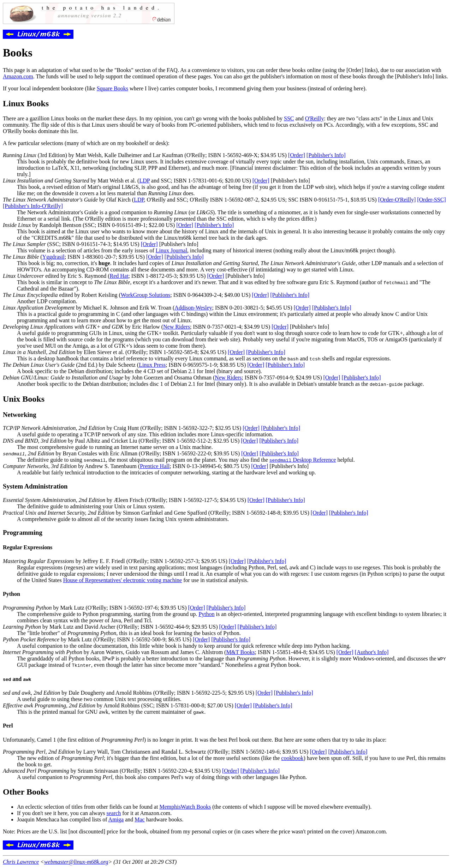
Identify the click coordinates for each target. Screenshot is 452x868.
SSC (289, 118)
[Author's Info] (372, 652)
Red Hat (119, 276)
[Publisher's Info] (326, 155)
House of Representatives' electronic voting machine (123, 580)
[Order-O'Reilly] (397, 200)
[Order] (297, 155)
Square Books (112, 88)
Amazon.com (18, 76)
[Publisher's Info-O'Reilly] (33, 206)
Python (206, 614)
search (114, 813)
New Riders (177, 327)
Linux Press (152, 365)
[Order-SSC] (431, 200)
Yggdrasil (53, 257)
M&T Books (240, 652)
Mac (139, 819)
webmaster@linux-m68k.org (76, 862)
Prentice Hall (155, 466)
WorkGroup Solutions (146, 295)
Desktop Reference (303, 460)
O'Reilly (315, 118)
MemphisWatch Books (185, 807)
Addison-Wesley (193, 308)
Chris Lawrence (21, 862)
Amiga (116, 819)
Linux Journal (171, 250)
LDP (144, 181)
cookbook (292, 758)
